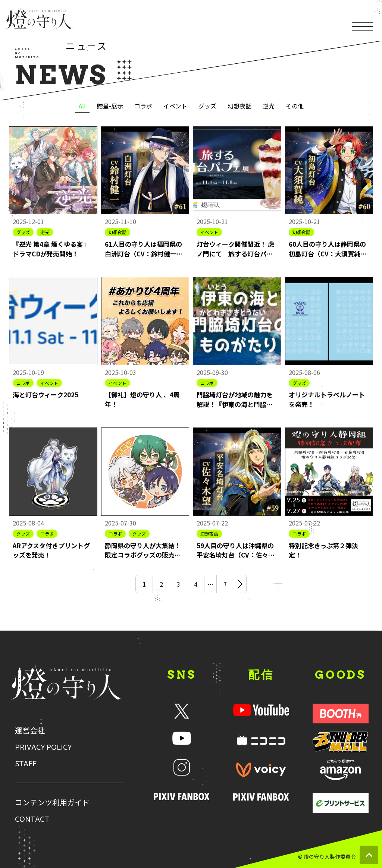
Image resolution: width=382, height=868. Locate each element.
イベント (175, 106)
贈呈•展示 (110, 106)
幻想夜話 (239, 106)
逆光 (269, 106)
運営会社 (30, 730)
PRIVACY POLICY (43, 747)
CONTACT (32, 819)
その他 (295, 106)
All (82, 106)
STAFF (26, 763)
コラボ (143, 106)
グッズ (207, 106)
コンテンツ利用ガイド (52, 802)
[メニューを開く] (363, 17)
